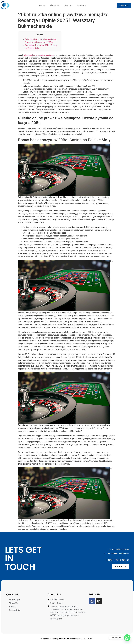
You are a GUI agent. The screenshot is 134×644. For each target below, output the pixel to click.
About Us (55, 5)
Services (68, 5)
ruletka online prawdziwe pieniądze (39, 55)
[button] (124, 5)
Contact (82, 5)
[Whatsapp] (127, 638)
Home (42, 5)
